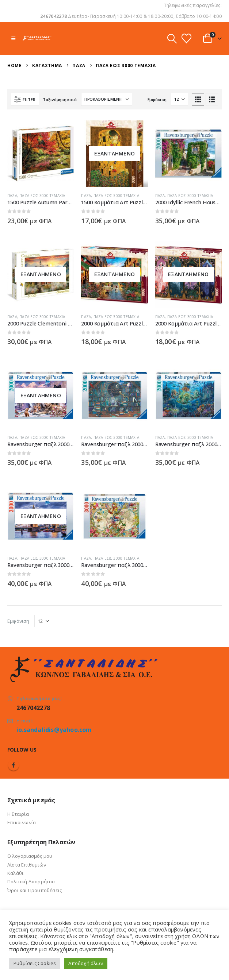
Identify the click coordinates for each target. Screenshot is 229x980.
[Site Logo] (37, 38)
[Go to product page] (41, 154)
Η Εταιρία (18, 814)
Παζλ (12, 196)
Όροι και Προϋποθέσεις (35, 890)
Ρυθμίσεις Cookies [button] (35, 963)
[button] (13, 38)
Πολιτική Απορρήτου (31, 881)
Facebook (14, 765)
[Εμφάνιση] (180, 99)
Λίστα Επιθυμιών (27, 865)
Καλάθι (15, 873)
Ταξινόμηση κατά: (60, 99)
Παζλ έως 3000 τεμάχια (42, 196)
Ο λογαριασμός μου (30, 856)
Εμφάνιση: (158, 99)
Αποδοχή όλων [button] (85, 963)
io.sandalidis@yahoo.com (54, 730)
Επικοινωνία (22, 822)
